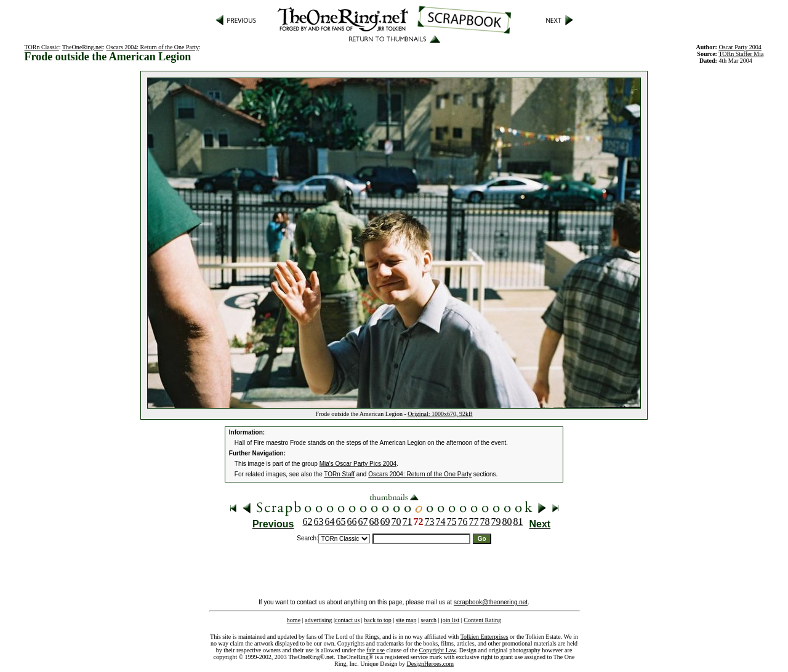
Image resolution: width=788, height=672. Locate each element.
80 (507, 522)
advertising (318, 620)
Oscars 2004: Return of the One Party (153, 47)
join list (450, 620)
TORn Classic (42, 47)
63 (319, 522)
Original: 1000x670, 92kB (440, 414)
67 (363, 522)
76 (463, 522)
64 (330, 522)
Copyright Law (438, 650)
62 (308, 522)
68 (374, 522)
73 (430, 522)
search (428, 620)
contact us (347, 620)
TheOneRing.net (82, 47)
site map (406, 620)
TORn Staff (339, 474)
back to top (377, 620)
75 (452, 522)
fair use (376, 650)
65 (341, 522)
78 (485, 522)
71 (408, 522)
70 (396, 522)
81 (518, 522)
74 (441, 522)
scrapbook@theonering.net (491, 602)
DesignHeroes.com (430, 664)
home (294, 620)
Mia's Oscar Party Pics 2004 (358, 464)
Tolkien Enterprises (484, 637)
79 (496, 522)
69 (385, 522)
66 (352, 522)
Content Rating (482, 620)
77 (474, 522)
